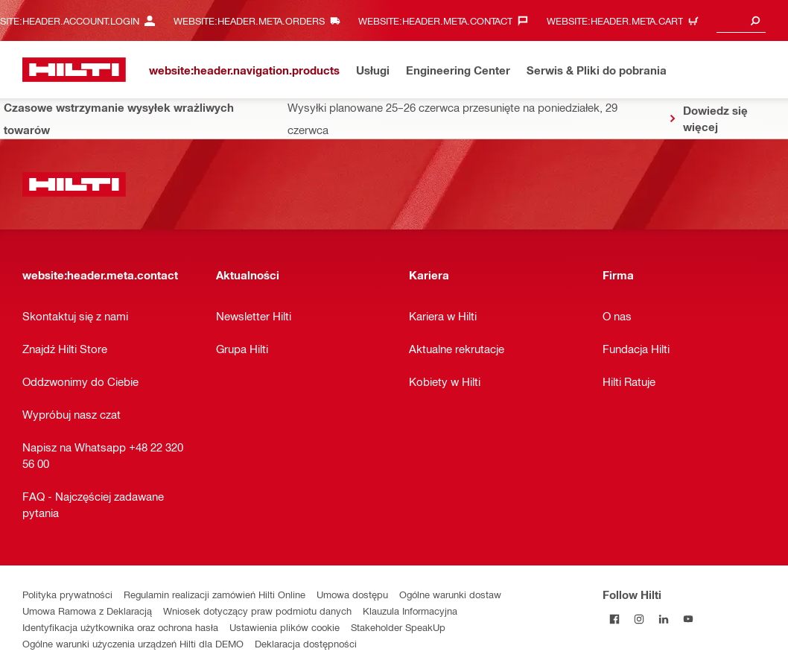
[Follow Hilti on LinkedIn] (664, 619)
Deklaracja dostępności (306, 643)
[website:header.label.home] (74, 70)
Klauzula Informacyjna (410, 611)
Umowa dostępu (352, 594)
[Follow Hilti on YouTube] (689, 619)
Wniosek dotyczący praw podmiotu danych (257, 611)
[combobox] (741, 20)
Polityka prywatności (67, 594)
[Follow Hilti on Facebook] (615, 619)
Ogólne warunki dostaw (450, 594)
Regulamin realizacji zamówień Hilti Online (215, 594)
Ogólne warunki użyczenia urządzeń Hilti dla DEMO (133, 643)
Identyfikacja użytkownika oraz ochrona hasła (120, 627)
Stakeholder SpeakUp (398, 627)
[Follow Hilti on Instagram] (639, 619)
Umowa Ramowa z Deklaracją (87, 611)
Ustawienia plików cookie (285, 627)
